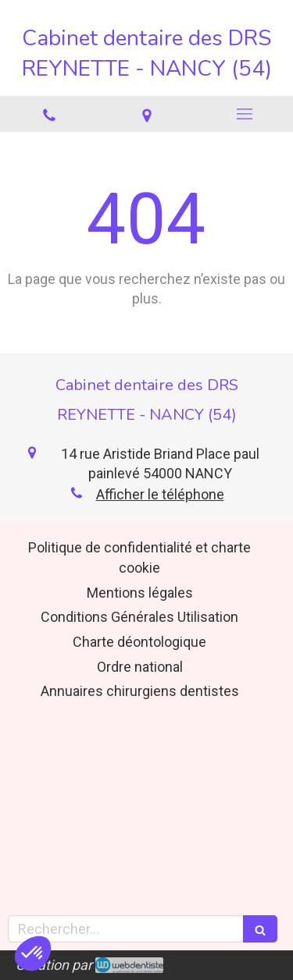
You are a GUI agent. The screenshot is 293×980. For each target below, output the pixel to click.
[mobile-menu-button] (244, 114)
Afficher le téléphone (160, 494)
